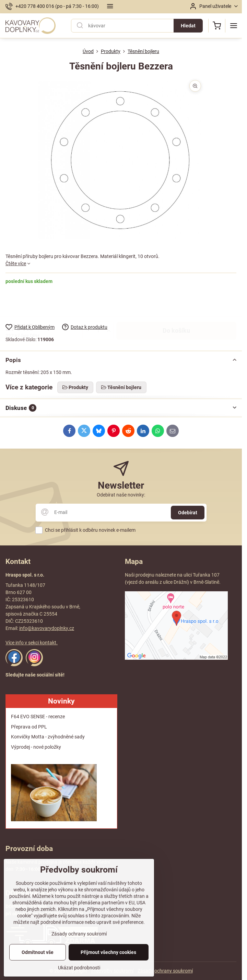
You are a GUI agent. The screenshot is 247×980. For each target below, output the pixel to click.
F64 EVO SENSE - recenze (38, 717)
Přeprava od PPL (29, 727)
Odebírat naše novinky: (121, 495)
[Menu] (234, 26)
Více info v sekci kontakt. (32, 643)
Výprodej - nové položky (36, 747)
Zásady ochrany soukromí (165, 971)
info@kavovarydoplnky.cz (47, 628)
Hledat (188, 26)
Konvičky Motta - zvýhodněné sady (48, 737)
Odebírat (188, 513)
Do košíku (176, 304)
